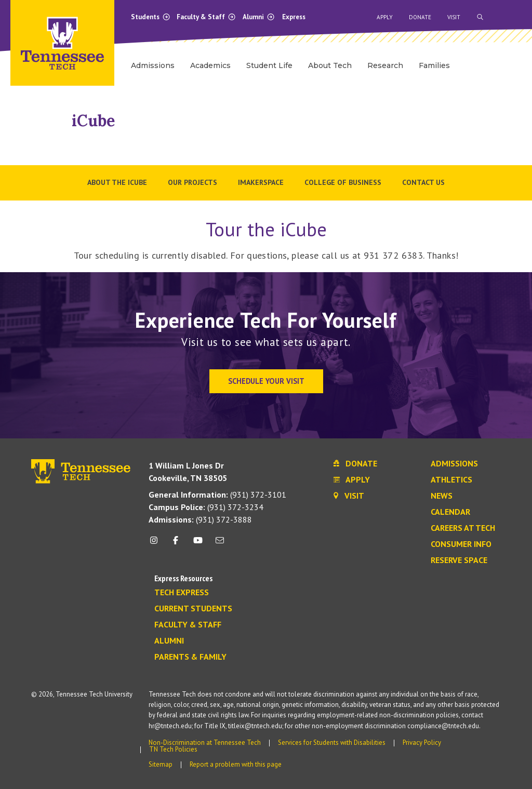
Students (151, 17)
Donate (420, 17)
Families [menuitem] (434, 65)
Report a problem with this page (236, 764)
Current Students (193, 609)
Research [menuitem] (385, 65)
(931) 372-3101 (217, 494)
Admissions (454, 464)
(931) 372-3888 (200, 519)
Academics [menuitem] (210, 65)
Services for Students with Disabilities (332, 743)
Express (294, 17)
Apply (385, 17)
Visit (454, 17)
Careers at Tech (463, 528)
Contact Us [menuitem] (423, 182)
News (442, 496)
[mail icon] (220, 544)
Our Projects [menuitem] (192, 182)
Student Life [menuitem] (269, 65)
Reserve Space (459, 560)
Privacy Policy (422, 743)
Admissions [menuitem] (153, 65)
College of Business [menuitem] (343, 182)
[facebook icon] (176, 544)
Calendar (450, 512)
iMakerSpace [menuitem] (261, 182)
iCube (93, 121)
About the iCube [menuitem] (117, 182)
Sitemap (161, 764)
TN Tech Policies (173, 749)
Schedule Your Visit (266, 381)
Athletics (451, 480)
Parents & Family (190, 657)
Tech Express (182, 593)
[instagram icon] (157, 544)
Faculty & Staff (206, 17)
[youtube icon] (198, 544)
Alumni (259, 17)
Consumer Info (461, 544)
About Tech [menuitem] (330, 65)
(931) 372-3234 (206, 507)
